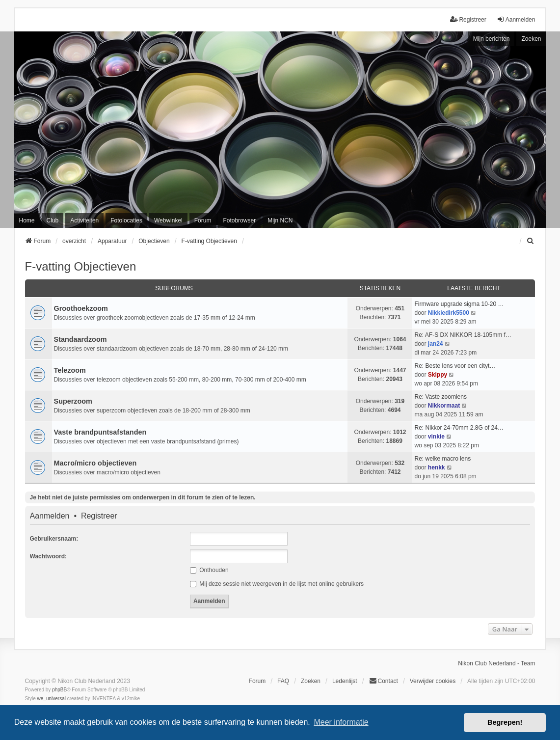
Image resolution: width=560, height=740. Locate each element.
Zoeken (531, 39)
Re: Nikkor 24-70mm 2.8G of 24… (459, 428)
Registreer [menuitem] (468, 19)
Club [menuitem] (53, 220)
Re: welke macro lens (442, 459)
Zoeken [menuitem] (311, 681)
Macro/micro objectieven (95, 463)
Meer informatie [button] (341, 722)
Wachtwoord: (49, 556)
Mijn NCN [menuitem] (280, 220)
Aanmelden (50, 516)
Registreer (99, 516)
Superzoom (73, 401)
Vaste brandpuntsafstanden (100, 432)
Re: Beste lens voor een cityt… (455, 366)
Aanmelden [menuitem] (516, 19)
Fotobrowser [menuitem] (239, 220)
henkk (437, 467)
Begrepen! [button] (505, 722)
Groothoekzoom (81, 308)
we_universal (52, 699)
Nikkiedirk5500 (449, 313)
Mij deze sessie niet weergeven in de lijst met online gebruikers (277, 584)
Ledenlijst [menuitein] (345, 681)
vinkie (436, 437)
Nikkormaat (444, 406)
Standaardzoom (80, 339)
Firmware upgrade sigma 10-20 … (459, 304)
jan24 (436, 344)
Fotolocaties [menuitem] (126, 220)
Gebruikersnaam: (54, 539)
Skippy (438, 375)
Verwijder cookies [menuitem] (433, 681)
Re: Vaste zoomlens (440, 397)
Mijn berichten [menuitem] (492, 39)
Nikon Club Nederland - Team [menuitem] (496, 663)
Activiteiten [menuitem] (84, 220)
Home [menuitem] (27, 220)
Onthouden (209, 570)
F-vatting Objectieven (81, 266)
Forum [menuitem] (203, 220)
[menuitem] (531, 241)
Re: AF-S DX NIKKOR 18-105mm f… (463, 335)
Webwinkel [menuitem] (168, 220)
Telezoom (70, 370)
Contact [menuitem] (384, 681)
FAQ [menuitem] (283, 681)
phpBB (59, 690)
